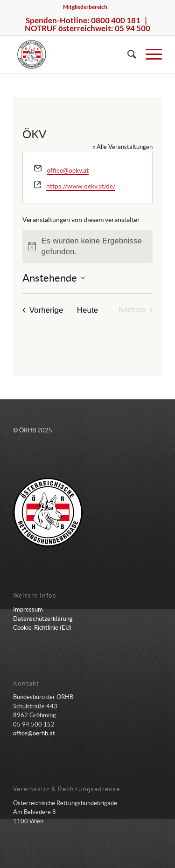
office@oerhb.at (34, 733)
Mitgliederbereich (85, 7)
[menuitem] (85, 7)
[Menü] (149, 54)
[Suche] (127, 54)
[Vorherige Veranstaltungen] (43, 310)
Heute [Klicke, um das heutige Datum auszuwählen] (87, 310)
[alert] (88, 246)
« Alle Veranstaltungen (122, 147)
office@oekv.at (68, 170)
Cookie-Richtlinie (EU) (42, 628)
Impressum (28, 609)
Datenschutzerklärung (43, 619)
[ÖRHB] (73, 54)
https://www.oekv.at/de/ (81, 186)
